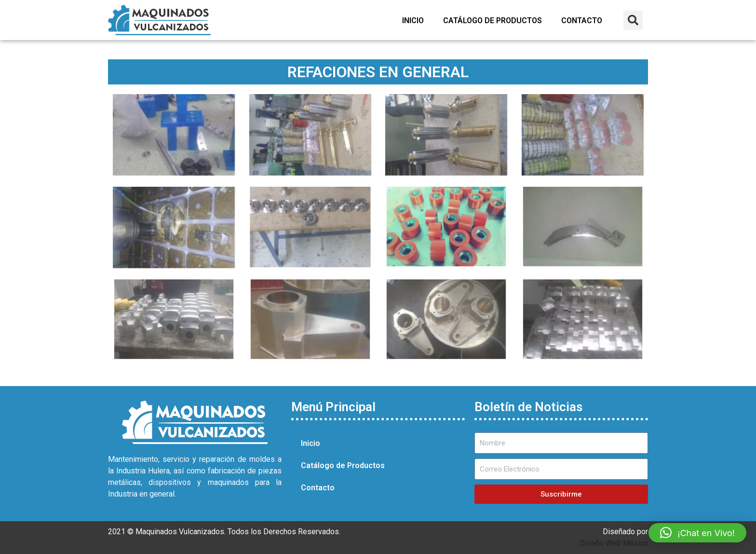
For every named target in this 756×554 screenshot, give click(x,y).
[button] (633, 20)
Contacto (582, 21)
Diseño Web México (614, 543)
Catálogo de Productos (493, 21)
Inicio (413, 21)
